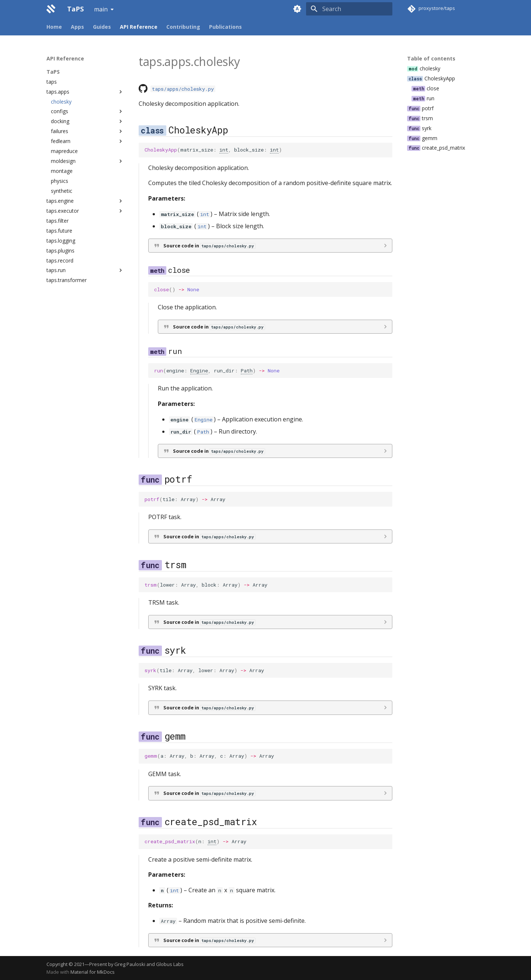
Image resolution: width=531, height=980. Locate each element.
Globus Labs (170, 964)
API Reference (139, 27)
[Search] (349, 9)
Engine (199, 371)
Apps (77, 27)
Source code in (209, 246)
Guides (102, 27)
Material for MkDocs (93, 972)
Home (54, 27)
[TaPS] (51, 9)
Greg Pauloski (130, 964)
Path (247, 371)
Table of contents (431, 59)
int (224, 150)
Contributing (183, 27)
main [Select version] (101, 9)
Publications (225, 27)
